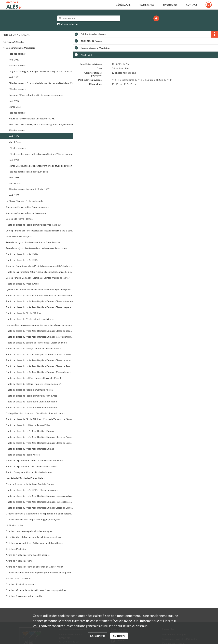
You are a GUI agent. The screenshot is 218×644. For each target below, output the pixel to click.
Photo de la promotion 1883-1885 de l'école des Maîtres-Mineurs (40, 272)
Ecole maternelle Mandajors (21, 48)
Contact (192, 5)
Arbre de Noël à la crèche (19, 561)
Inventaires (170, 5)
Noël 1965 (14, 160)
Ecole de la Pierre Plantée (19, 219)
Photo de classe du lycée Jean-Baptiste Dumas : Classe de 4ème (39, 437)
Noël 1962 (14, 101)
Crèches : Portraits (16, 549)
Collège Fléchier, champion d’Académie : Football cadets (35, 413)
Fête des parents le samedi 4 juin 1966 (28, 172)
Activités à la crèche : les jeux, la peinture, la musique (33, 537)
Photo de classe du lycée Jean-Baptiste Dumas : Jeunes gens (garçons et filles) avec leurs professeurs (40, 496)
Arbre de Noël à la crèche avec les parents (28, 555)
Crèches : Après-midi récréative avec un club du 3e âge (34, 543)
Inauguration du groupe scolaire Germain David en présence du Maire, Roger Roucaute (40, 325)
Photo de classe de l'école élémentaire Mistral (30, 390)
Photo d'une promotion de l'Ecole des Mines (29, 472)
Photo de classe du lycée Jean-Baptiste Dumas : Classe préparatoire (40, 307)
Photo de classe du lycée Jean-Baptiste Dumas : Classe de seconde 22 (40, 372)
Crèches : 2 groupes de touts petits (24, 596)
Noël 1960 (14, 60)
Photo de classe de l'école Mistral (23, 455)
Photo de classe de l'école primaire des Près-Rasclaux (34, 225)
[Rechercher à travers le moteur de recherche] (90, 18)
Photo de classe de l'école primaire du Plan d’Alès (32, 396)
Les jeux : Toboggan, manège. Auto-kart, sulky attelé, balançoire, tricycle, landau (42, 71)
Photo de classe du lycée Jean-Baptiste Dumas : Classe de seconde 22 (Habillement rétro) (40, 360)
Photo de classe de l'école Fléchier (24, 313)
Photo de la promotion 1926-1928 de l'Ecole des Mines (35, 460)
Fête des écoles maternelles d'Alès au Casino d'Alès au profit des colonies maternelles (42, 154)
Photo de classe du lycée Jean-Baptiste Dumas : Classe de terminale (40, 337)
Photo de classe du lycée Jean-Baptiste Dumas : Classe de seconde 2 (40, 331)
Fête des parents (17, 54)
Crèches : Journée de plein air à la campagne (29, 531)
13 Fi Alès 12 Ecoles (14, 42)
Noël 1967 (14, 195)
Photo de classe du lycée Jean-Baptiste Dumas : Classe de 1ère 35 (40, 354)
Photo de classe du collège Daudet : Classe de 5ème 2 (33, 348)
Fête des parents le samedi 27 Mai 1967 (29, 189)
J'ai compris (119, 636)
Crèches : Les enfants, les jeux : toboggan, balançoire (33, 519)
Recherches (146, 5)
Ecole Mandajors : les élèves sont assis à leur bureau (33, 242)
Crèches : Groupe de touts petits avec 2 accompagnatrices (36, 590)
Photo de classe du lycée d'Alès (22, 254)
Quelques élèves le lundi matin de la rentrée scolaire (36, 95)
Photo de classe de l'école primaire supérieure (30, 319)
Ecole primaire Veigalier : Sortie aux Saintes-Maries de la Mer (38, 278)
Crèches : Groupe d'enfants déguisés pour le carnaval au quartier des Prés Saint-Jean (40, 572)
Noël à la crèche (14, 525)
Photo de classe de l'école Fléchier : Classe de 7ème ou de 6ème (39, 419)
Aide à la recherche (69, 24)
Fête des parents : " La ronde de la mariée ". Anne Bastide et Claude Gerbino (42, 83)
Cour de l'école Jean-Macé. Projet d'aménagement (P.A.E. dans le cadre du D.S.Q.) (40, 266)
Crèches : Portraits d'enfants (21, 584)
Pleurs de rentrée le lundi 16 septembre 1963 (32, 119)
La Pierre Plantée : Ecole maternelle (25, 201)
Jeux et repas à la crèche (18, 578)
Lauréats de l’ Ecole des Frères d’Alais (25, 478)
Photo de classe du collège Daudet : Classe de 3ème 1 (33, 378)
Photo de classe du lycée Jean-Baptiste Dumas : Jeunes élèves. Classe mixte (40, 502)
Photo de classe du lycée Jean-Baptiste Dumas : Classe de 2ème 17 (40, 508)
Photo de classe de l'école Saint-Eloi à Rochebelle (31, 402)
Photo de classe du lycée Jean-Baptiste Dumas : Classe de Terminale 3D (40, 366)
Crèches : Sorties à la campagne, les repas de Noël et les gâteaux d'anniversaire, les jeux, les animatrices (40, 514)
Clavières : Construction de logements (26, 213)
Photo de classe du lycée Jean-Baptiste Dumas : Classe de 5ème (39, 443)
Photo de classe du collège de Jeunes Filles (28, 425)
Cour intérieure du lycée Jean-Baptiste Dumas (30, 484)
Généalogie (123, 5)
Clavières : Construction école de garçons (28, 207)
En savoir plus (98, 636)
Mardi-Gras (15, 107)
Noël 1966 (14, 177)
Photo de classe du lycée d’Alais (22, 284)
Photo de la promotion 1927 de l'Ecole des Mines (31, 466)
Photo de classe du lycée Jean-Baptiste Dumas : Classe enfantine (39, 301)
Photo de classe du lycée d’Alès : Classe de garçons (32, 490)
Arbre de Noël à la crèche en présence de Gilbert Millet (35, 567)
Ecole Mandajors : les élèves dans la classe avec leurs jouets (37, 248)
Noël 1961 (14, 77)
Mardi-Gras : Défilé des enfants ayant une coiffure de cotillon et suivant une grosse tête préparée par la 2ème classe (42, 166)
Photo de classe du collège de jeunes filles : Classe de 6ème (36, 343)
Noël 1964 (14, 136)
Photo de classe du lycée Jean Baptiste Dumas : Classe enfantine (39, 295)
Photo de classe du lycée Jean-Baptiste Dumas (30, 431)
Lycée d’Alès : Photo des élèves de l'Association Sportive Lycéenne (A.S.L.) (40, 289)
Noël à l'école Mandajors (19, 236)
